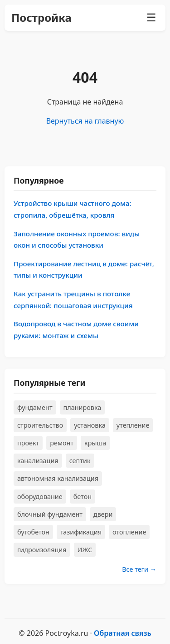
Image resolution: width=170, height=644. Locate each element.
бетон (83, 497)
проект (28, 443)
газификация (81, 532)
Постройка (41, 17)
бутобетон (33, 532)
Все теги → (139, 569)
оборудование (40, 497)
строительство (40, 425)
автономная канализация (58, 478)
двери (103, 514)
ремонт (62, 443)
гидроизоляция (42, 550)
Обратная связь (123, 633)
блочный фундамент (50, 514)
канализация (38, 461)
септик (80, 461)
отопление (129, 532)
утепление (133, 425)
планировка (83, 407)
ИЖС (85, 550)
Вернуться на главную (85, 121)
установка (90, 425)
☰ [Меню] (151, 17)
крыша (95, 443)
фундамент (35, 407)
